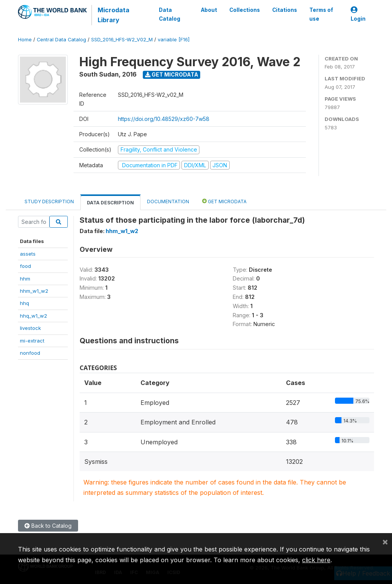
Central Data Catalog (61, 40)
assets (28, 254)
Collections (245, 10)
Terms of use (321, 14)
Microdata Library (114, 15)
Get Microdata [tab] (224, 201)
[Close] (385, 542)
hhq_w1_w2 (33, 316)
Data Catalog (170, 14)
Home (25, 40)
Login (358, 14)
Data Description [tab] (110, 203)
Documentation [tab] (168, 201)
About (209, 10)
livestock (30, 328)
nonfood (30, 353)
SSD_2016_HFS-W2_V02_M (122, 40)
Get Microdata (172, 74)
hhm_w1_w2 (34, 291)
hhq (24, 303)
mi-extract (32, 341)
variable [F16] (174, 40)
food (25, 266)
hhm (25, 279)
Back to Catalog (48, 526)
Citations (285, 10)
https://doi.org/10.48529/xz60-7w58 (164, 119)
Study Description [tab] (49, 201)
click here (316, 560)
